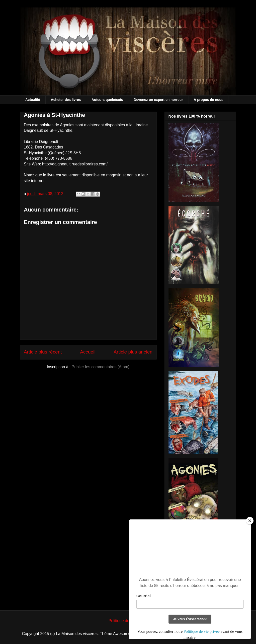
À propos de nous (209, 100)
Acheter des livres (66, 100)
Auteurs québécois (107, 100)
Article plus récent (43, 352)
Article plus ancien (133, 352)
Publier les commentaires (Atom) (100, 367)
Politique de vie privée (128, 621)
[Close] (250, 521)
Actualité (33, 100)
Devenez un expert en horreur (158, 100)
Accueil (88, 352)
